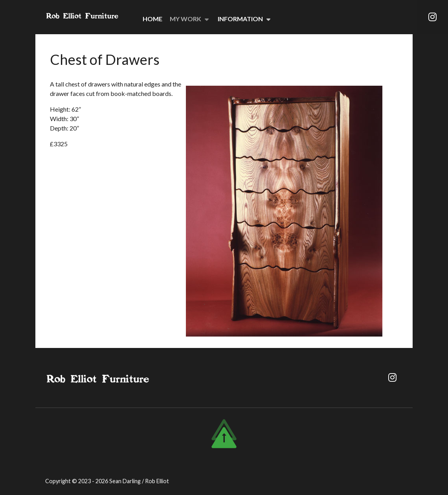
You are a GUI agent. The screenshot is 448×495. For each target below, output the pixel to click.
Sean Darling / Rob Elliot (139, 481)
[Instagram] (432, 17)
